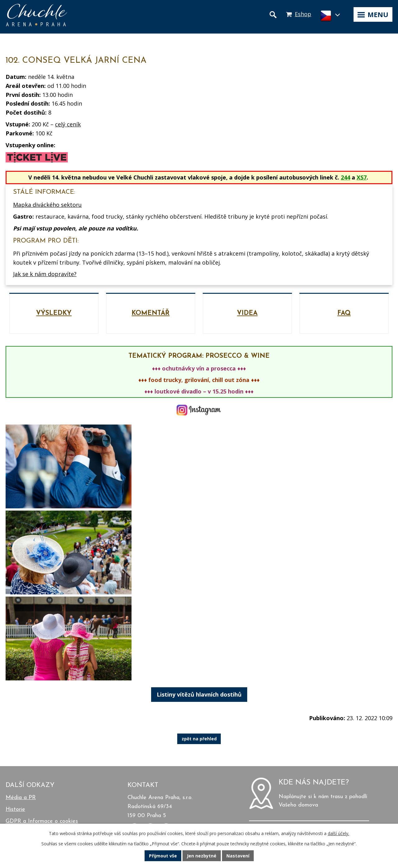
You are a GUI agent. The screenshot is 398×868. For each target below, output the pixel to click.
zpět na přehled (199, 739)
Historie (15, 809)
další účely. (338, 833)
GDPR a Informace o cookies (42, 821)
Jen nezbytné (202, 856)
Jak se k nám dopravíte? (45, 274)
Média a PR (21, 798)
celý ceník (68, 124)
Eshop (303, 14)
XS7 (362, 177)
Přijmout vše (163, 856)
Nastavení (238, 856)
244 (345, 177)
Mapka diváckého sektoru (47, 205)
